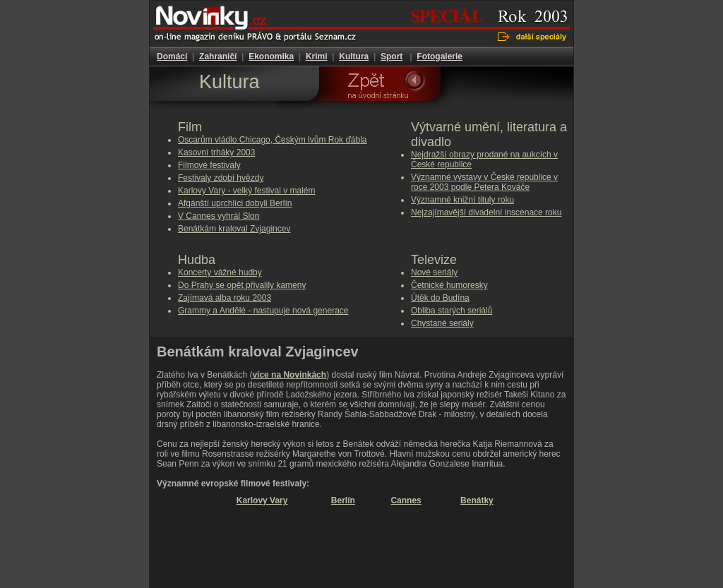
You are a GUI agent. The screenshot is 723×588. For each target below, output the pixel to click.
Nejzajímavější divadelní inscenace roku (486, 212)
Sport (392, 56)
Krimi (317, 56)
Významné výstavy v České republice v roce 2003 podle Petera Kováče (484, 182)
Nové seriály (434, 272)
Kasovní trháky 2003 (216, 152)
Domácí (172, 56)
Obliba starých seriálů (452, 311)
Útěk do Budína (440, 298)
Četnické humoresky (449, 285)
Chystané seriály (442, 323)
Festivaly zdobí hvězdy (221, 178)
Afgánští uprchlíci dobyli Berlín (235, 203)
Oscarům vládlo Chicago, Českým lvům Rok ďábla (272, 140)
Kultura (354, 56)
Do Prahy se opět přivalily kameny (242, 285)
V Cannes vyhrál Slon (219, 216)
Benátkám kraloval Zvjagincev (234, 229)
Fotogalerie (440, 56)
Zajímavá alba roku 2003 (225, 298)
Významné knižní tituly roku (462, 200)
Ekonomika (271, 56)
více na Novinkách (289, 375)
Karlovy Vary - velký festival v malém (247, 191)
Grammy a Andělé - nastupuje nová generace (263, 311)
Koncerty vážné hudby (220, 272)
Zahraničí (218, 56)
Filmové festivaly (209, 165)
